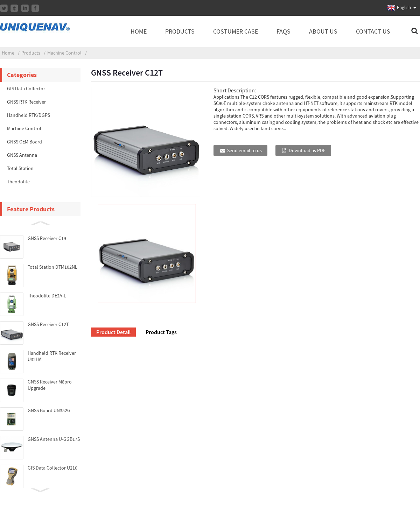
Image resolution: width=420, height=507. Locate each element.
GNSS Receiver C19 (47, 238)
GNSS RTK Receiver (26, 102)
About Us (323, 31)
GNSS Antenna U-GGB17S (54, 439)
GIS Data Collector (26, 89)
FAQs (283, 31)
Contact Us (373, 31)
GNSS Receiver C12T (48, 324)
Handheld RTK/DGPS (29, 115)
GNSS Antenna (22, 155)
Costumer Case (236, 31)
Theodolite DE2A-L (47, 296)
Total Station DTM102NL (52, 267)
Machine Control (64, 53)
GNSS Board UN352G (49, 410)
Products (180, 31)
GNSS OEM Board (24, 142)
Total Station (20, 168)
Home (139, 31)
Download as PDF (307, 150)
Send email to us (244, 150)
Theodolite (18, 182)
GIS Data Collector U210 (52, 468)
